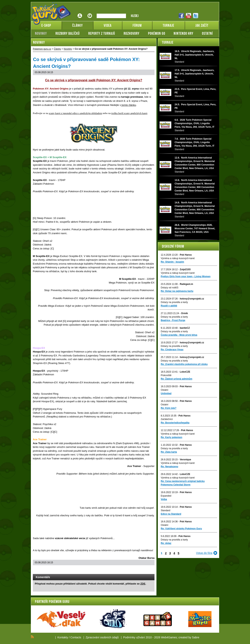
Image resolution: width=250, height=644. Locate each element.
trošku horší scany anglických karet (129, 113)
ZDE (143, 584)
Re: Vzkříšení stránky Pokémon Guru (181, 529)
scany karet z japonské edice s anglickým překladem (75, 113)
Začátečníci (167, 419)
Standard (166, 510)
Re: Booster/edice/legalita (175, 423)
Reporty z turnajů (102, 33)
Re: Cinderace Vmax (172, 350)
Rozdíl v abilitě (169, 306)
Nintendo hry (183, 33)
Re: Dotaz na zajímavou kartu (177, 291)
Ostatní (207, 33)
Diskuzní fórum (173, 246)
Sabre (196, 637)
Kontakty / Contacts (69, 637)
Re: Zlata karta (169, 452)
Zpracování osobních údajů (102, 637)
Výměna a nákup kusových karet (178, 258)
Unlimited (166, 393)
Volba (164, 499)
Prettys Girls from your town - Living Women (186, 276)
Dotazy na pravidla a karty (174, 302)
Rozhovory (132, 33)
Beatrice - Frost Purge (173, 320)
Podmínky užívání (134, 637)
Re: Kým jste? (169, 408)
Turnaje (168, 42)
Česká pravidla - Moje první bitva (179, 335)
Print (141, 570)
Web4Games (169, 637)
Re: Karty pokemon (171, 437)
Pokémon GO (157, 33)
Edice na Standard (171, 514)
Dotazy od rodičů (170, 288)
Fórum (90, 13)
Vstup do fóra (204, 553)
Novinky (41, 33)
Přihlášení (80, 13)
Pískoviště (166, 375)
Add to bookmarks (146, 570)
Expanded (166, 496)
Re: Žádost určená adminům (176, 379)
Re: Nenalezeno (169, 467)
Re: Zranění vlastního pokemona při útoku (184, 364)
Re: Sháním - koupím (172, 262)
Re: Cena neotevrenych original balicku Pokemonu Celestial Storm (183, 483)
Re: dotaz (166, 543)
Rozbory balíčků (68, 33)
